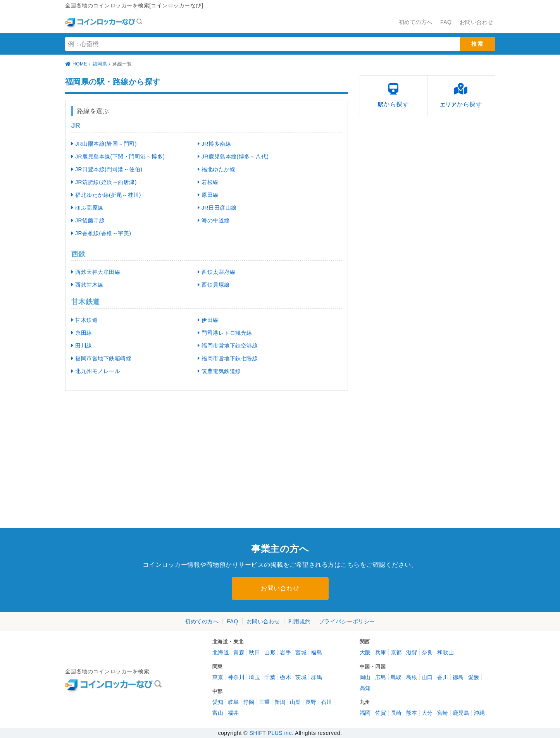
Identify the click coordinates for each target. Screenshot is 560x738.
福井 (233, 713)
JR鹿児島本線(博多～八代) (233, 157)
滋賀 (412, 652)
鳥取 (396, 677)
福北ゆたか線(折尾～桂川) (106, 195)
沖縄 (479, 713)
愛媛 (474, 677)
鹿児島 (461, 713)
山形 (270, 652)
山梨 (296, 702)
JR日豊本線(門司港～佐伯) (107, 169)
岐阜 (233, 702)
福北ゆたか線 (217, 169)
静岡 (249, 702)
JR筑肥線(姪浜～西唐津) (104, 182)
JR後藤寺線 (88, 220)
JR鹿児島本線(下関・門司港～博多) (118, 157)
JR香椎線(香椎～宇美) (101, 233)
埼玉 (254, 677)
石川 (327, 702)
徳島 (458, 677)
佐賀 (381, 713)
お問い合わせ (280, 588)
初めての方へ (202, 621)
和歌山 (446, 652)
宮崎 (443, 713)
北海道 (221, 652)
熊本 (412, 713)
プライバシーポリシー (347, 621)
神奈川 (236, 677)
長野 (311, 702)
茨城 (301, 677)
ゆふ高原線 (87, 208)
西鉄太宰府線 (217, 272)
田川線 (82, 346)
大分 (427, 713)
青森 (239, 652)
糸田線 (82, 333)
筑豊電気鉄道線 (219, 371)
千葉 (270, 677)
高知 (365, 688)
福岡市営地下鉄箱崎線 (102, 358)
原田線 (208, 195)
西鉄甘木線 (87, 285)
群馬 (316, 677)
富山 (218, 713)
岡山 (365, 677)
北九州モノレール (96, 371)
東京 (218, 677)
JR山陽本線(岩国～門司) (104, 144)
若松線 (208, 182)
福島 (316, 652)
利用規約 (300, 621)
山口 (427, 677)
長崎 (396, 713)
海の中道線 (214, 220)
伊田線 (208, 320)
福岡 (365, 713)
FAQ (233, 621)
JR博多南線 (215, 144)
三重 (264, 702)
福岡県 (100, 64)
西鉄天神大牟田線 (96, 272)
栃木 (285, 677)
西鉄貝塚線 (214, 285)
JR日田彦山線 (217, 208)
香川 (443, 677)
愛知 (218, 702)
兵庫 (381, 652)
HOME (76, 64)
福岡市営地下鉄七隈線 (228, 358)
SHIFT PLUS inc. (271, 733)
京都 (396, 652)
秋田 (254, 652)
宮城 (301, 652)
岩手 (285, 652)
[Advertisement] (133, 456)
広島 (381, 677)
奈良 (427, 652)
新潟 (280, 702)
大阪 (365, 652)
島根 (412, 677)
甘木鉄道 (85, 320)
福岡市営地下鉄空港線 (228, 346)
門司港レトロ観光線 (225, 333)
